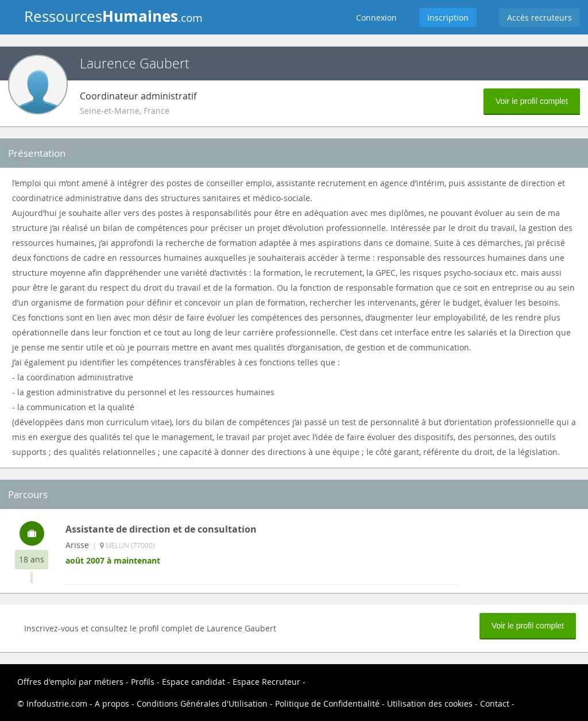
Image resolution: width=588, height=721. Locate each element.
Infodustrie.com (57, 703)
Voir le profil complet (532, 101)
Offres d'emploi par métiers (70, 682)
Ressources (113, 16)
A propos (112, 703)
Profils (143, 682)
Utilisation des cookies (430, 703)
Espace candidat (194, 682)
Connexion (376, 18)
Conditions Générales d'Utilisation (202, 703)
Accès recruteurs (539, 18)
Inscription (448, 18)
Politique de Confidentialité (327, 703)
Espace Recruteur (266, 682)
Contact (495, 703)
